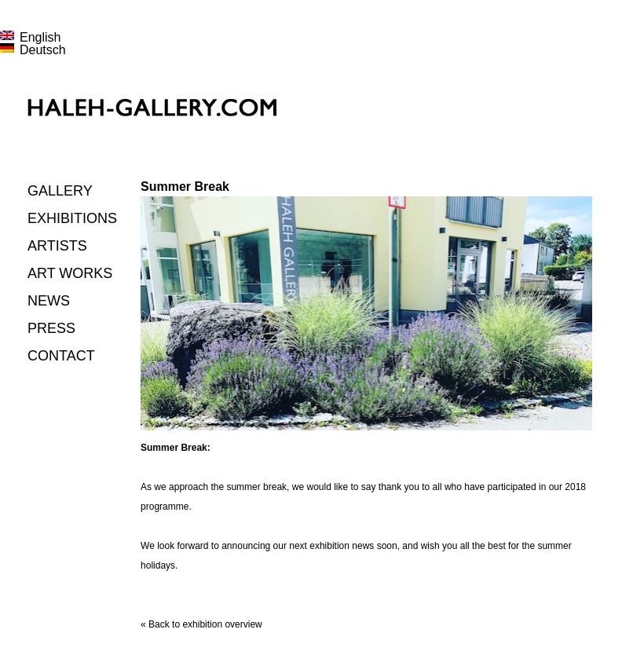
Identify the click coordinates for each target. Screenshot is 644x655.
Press (51, 328)
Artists (57, 246)
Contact (61, 356)
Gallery (60, 191)
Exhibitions (72, 218)
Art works (70, 273)
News (49, 301)
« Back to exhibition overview (201, 624)
